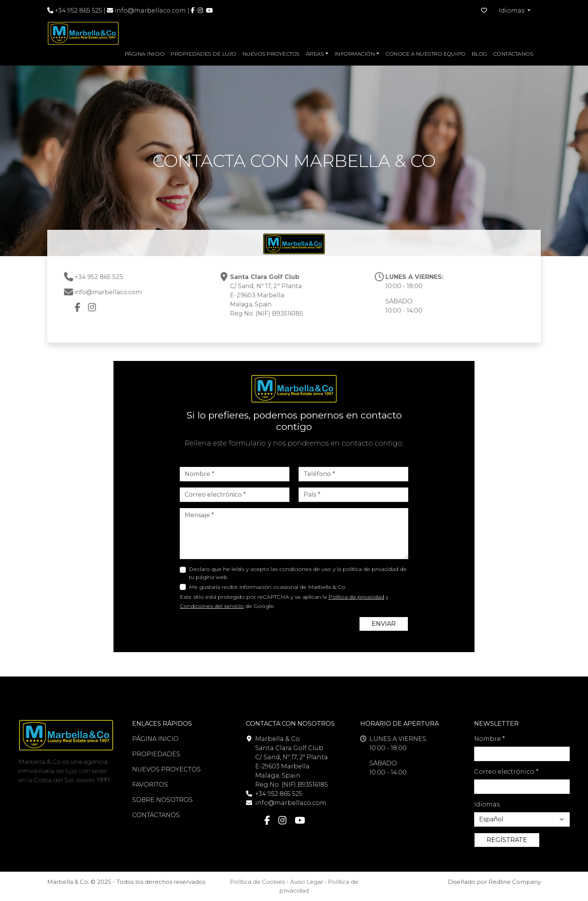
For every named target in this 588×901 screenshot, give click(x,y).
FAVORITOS (150, 785)
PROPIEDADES (156, 754)
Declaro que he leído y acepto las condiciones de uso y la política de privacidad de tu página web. (298, 573)
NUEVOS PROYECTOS (271, 54)
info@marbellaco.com (150, 10)
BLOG (479, 54)
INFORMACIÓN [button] (355, 54)
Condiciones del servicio (212, 606)
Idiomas (487, 804)
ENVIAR (384, 624)
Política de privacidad (356, 597)
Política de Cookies (257, 882)
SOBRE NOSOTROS (162, 800)
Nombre (490, 739)
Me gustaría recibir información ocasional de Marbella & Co (267, 587)
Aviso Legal (306, 882)
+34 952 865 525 (75, 10)
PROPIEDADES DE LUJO (203, 54)
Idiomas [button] (512, 10)
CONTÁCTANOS (513, 54)
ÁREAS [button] (315, 54)
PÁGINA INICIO (145, 54)
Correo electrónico (506, 772)
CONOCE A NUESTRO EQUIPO (425, 54)
